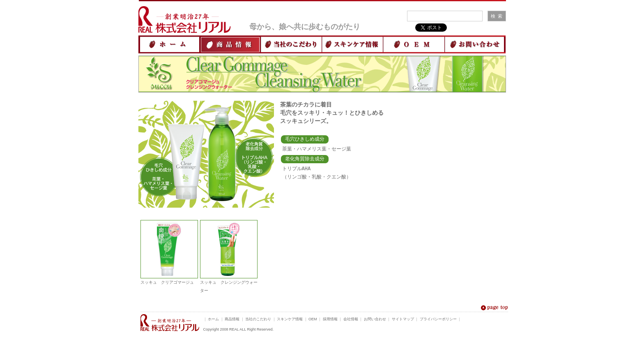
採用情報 (330, 320)
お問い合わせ (375, 320)
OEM (313, 320)
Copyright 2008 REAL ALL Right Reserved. (238, 331)
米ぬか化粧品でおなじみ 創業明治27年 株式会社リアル (170, 324)
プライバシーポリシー (438, 320)
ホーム (213, 320)
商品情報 (232, 320)
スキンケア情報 (290, 320)
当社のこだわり (258, 320)
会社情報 (351, 320)
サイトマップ (403, 320)
